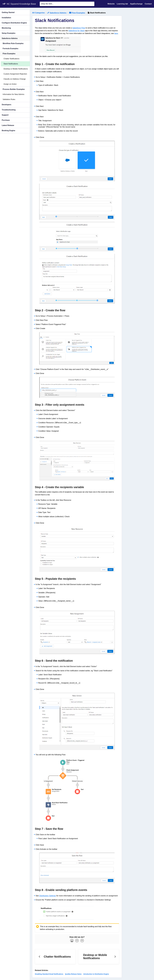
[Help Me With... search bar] (67, 4)
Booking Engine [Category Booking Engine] (8, 131)
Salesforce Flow (79, 28)
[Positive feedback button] (72, 941)
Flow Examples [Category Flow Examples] (9, 54)
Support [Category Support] (5, 115)
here (116, 33)
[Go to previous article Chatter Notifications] (55, 957)
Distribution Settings (47, 896)
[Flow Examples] (77, 13)
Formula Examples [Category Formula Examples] (10, 49)
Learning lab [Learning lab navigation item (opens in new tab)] (123, 4)
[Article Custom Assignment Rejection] (15, 74)
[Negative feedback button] (82, 941)
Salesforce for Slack (77, 31)
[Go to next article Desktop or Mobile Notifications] (99, 957)
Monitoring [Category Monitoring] (6, 28)
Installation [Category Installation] (6, 18)
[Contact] (148, 4)
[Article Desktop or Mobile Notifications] (15, 69)
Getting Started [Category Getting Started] (8, 12)
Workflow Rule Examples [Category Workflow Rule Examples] (13, 43)
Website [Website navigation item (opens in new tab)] (111, 4)
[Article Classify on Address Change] (15, 79)
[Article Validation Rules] (15, 100)
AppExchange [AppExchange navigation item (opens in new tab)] (137, 4)
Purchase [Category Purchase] (6, 120)
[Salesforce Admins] (57, 13)
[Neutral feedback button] (77, 941)
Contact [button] (148, 4)
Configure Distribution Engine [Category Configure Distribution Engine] (14, 23)
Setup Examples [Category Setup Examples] (9, 33)
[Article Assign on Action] (15, 84)
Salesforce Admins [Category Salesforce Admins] (10, 38)
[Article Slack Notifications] (15, 64)
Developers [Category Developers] (6, 105)
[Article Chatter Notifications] (15, 59)
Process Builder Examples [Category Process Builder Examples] (14, 89)
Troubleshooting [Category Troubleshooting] (9, 110)
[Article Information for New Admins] (15, 94)
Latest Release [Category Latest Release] (8, 125)
